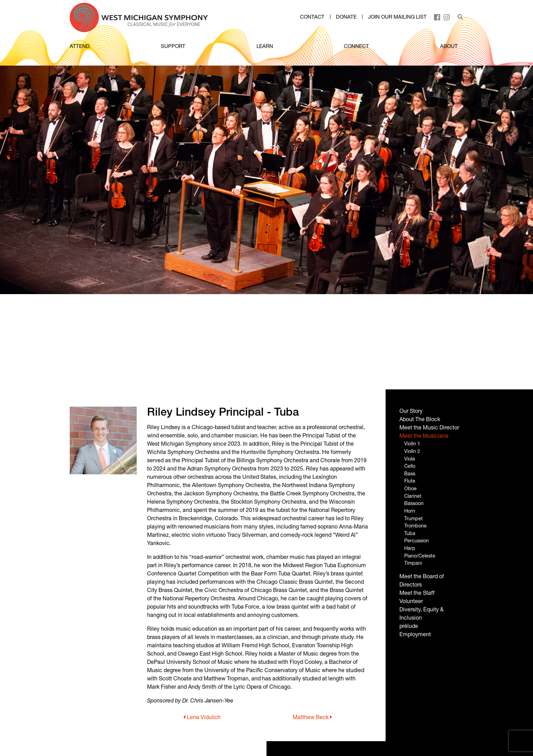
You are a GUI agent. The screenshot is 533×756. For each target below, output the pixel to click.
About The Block (420, 419)
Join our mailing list (397, 17)
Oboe (410, 488)
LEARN (265, 46)
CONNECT (356, 46)
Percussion (416, 540)
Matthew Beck (312, 717)
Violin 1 (412, 443)
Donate (346, 17)
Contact (312, 17)
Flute (410, 481)
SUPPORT (173, 46)
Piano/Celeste (420, 556)
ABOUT (449, 46)
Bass (410, 473)
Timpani (413, 563)
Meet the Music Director (429, 427)
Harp (410, 548)
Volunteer (411, 601)
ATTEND (80, 46)
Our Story (411, 411)
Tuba (410, 533)
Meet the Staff (417, 593)
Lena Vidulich (202, 717)
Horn (410, 511)
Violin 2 (412, 451)
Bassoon (414, 503)
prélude (409, 626)
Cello (410, 466)
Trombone (415, 526)
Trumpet (414, 518)
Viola (410, 459)
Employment (415, 634)
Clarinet (413, 496)
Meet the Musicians (424, 435)
